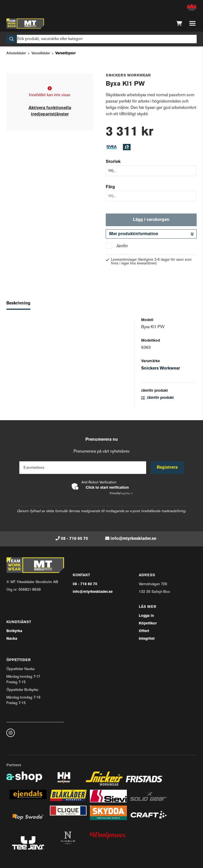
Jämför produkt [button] (157, 398)
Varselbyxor (65, 53)
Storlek (113, 162)
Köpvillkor (148, 624)
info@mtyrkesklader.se (133, 539)
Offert (144, 631)
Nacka (12, 639)
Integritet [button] (147, 639)
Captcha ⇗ (121, 494)
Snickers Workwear (161, 368)
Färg (110, 187)
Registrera (167, 468)
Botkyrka (14, 631)
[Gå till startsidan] (25, 23)
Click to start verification (107, 488)
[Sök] (101, 39)
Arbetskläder (16, 53)
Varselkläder (41, 53)
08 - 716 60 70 (74, 539)
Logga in (146, 616)
